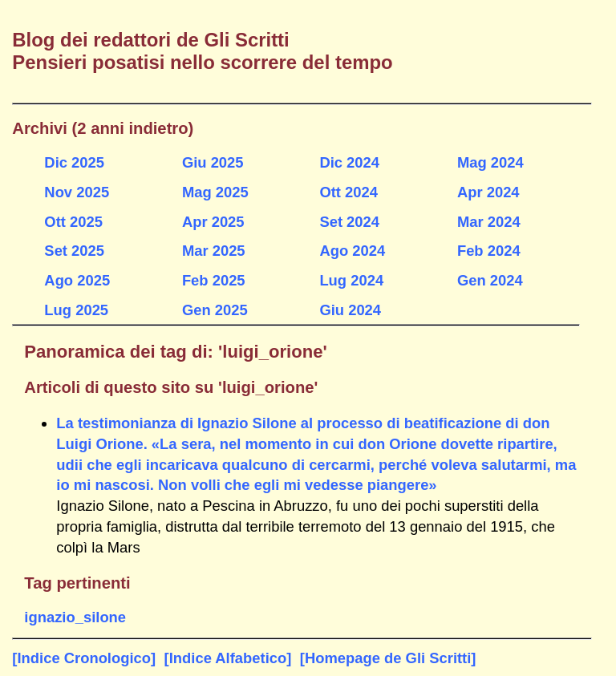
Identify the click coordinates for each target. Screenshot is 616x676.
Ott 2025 (73, 222)
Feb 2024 (489, 251)
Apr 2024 (488, 192)
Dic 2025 (74, 162)
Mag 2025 (215, 192)
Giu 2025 (213, 162)
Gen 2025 (215, 310)
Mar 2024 (489, 222)
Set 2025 (74, 251)
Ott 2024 (349, 192)
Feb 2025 (214, 280)
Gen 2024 (490, 280)
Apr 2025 (213, 222)
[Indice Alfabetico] (228, 658)
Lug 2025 (76, 310)
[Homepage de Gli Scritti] (388, 658)
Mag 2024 (490, 162)
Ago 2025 (77, 280)
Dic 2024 (349, 162)
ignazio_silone (75, 617)
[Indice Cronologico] (84, 658)
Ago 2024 (352, 251)
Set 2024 (349, 222)
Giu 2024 (350, 310)
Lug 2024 (351, 280)
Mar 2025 (214, 251)
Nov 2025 (77, 192)
